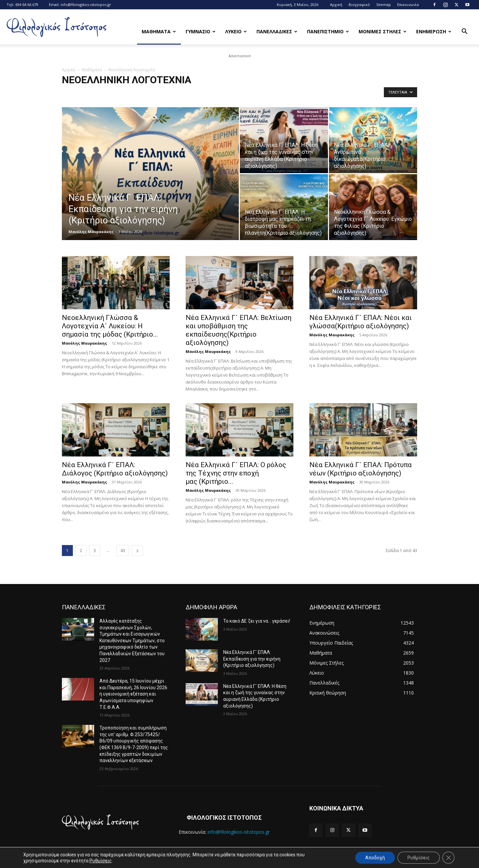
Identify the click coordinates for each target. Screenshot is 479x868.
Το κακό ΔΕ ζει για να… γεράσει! (257, 621)
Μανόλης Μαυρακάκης (91, 232)
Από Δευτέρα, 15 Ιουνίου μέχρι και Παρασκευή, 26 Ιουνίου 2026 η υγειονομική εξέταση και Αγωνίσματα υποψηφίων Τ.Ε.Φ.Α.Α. (133, 694)
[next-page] (137, 551)
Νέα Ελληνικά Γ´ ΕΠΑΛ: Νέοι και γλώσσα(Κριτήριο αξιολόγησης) (361, 322)
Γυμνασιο (201, 31)
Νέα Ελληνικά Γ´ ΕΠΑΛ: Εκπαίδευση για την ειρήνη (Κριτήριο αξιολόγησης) (252, 659)
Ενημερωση (434, 31)
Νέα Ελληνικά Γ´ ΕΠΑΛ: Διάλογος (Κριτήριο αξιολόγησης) (115, 469)
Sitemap (384, 4)
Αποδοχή (375, 858)
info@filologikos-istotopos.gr (86, 4)
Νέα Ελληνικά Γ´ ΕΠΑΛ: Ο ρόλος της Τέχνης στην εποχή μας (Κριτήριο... (236, 473)
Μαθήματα (92, 70)
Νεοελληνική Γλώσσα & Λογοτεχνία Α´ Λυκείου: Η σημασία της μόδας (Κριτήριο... (110, 326)
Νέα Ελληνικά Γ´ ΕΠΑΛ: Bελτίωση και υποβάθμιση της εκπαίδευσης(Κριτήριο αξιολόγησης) (239, 330)
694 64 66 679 (27, 4)
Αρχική (336, 4)
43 (123, 551)
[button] (464, 32)
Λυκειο (236, 31)
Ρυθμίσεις (101, 861)
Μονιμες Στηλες (383, 31)
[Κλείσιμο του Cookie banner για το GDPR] (448, 858)
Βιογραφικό (359, 4)
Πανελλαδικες (277, 31)
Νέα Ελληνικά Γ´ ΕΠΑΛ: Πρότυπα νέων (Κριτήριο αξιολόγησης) (361, 469)
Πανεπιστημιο (328, 31)
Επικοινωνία (408, 4)
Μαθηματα (159, 31)
